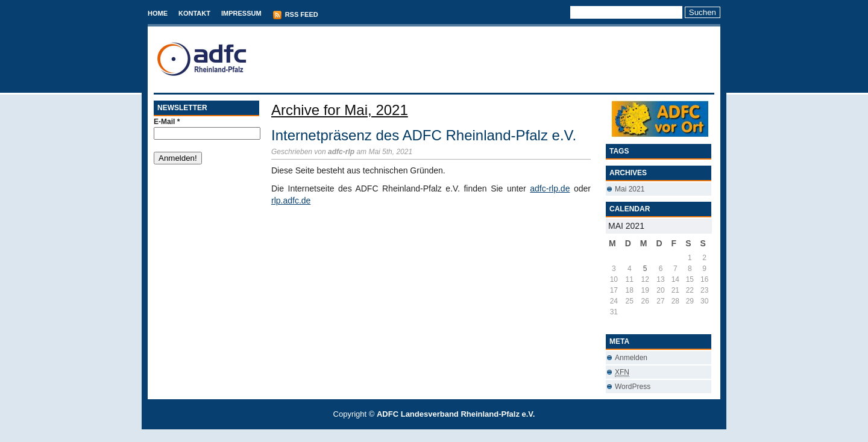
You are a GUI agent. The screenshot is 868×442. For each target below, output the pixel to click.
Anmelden (631, 358)
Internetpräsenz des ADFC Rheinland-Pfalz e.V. (424, 135)
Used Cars (446, 436)
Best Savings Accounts (435, 436)
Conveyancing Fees (441, 436)
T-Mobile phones (424, 436)
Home (158, 13)
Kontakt (194, 13)
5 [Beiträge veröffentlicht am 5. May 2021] (645, 269)
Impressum (241, 13)
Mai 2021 (630, 189)
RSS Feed (295, 15)
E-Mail (167, 122)
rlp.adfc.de (291, 201)
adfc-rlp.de (550, 188)
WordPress (633, 387)
